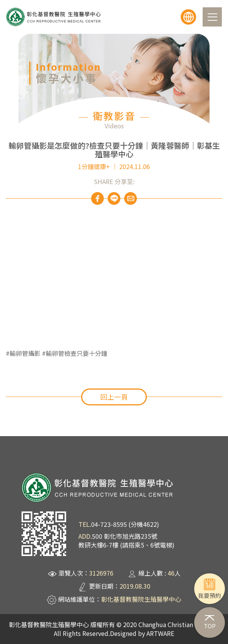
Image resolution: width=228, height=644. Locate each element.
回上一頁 (114, 397)
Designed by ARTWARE (142, 633)
